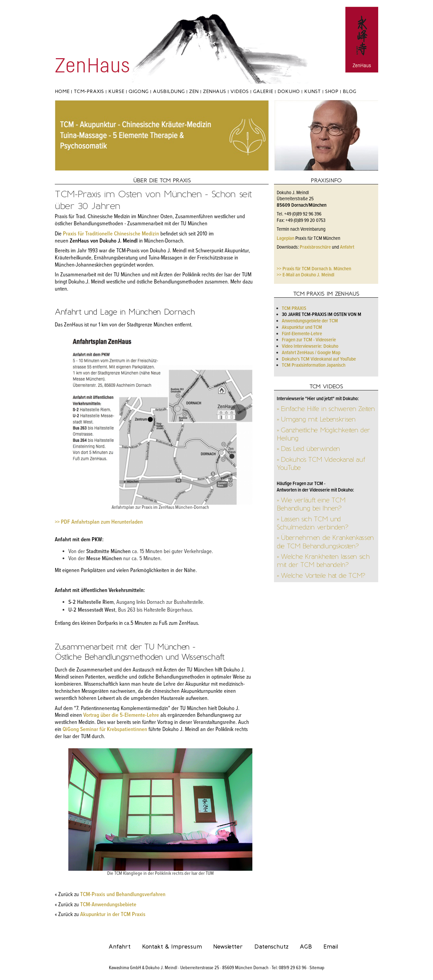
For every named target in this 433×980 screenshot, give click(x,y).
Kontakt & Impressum (172, 947)
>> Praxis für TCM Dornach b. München (314, 269)
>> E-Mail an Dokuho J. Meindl (305, 275)
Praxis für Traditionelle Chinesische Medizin (111, 234)
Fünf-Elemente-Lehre (302, 334)
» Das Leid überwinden (308, 449)
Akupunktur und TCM (302, 327)
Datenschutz (271, 947)
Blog (349, 92)
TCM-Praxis (89, 92)
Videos (240, 92)
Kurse (116, 92)
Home (62, 92)
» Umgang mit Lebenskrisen (316, 419)
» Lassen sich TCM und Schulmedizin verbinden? (312, 523)
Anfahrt (347, 247)
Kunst (312, 92)
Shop (332, 92)
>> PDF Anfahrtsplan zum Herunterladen (99, 522)
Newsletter (228, 947)
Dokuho (289, 92)
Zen (194, 92)
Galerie (263, 92)
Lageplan (286, 238)
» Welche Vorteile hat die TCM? (321, 575)
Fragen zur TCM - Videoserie (309, 340)
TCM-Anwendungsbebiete (108, 905)
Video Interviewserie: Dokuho (310, 346)
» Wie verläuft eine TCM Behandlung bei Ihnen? (311, 504)
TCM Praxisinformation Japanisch (314, 365)
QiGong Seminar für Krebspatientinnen (105, 730)
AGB (306, 947)
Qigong (139, 92)
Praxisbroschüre (315, 247)
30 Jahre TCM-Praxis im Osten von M (322, 315)
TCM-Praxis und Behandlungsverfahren (123, 895)
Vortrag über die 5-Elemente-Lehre (121, 715)
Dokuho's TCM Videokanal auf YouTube (319, 359)
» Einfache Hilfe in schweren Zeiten (326, 409)
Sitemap (317, 968)
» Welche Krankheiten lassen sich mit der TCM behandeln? (323, 561)
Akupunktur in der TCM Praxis (113, 915)
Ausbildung (169, 92)
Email (331, 947)
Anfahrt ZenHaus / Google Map (311, 353)
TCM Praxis (294, 309)
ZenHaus (214, 92)
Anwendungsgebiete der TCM (310, 321)
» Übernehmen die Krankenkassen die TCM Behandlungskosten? (325, 542)
